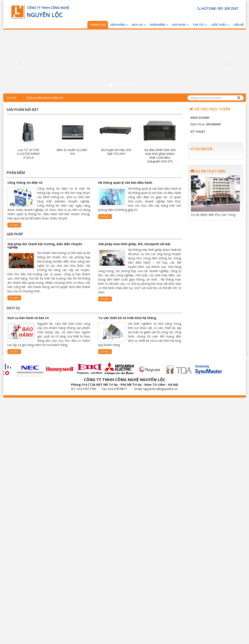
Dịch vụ (139, 25)
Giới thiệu (220, 25)
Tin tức (200, 25)
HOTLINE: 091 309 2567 (218, 8)
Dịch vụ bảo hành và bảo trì (45, 98)
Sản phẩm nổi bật (23, 110)
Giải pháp (180, 25)
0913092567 (213, 124)
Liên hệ (239, 25)
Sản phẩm (119, 25)
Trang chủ (98, 25)
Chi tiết (14, 225)
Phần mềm (159, 25)
